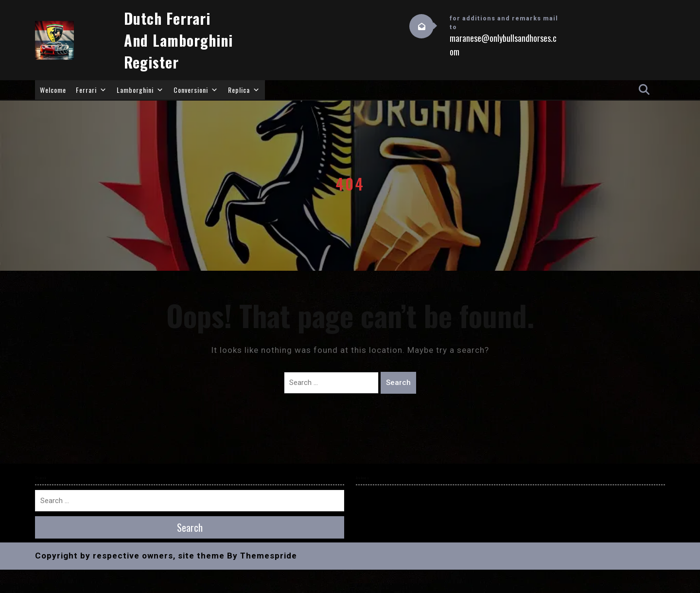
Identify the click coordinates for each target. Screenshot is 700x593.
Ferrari (91, 90)
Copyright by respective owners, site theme (130, 556)
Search (398, 383)
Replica (244, 90)
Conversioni (196, 90)
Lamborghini (140, 90)
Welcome (53, 90)
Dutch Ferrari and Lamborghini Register (178, 40)
